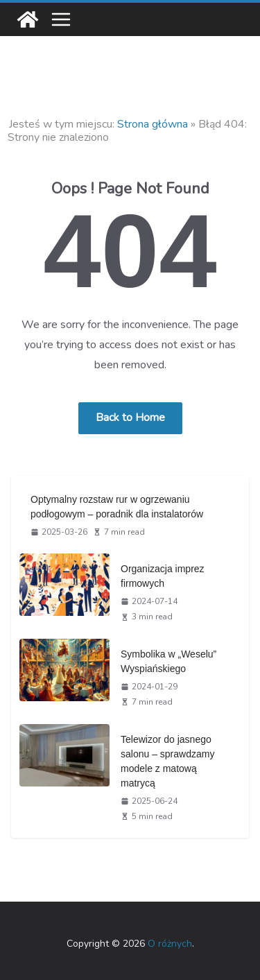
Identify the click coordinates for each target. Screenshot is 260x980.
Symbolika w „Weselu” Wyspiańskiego (168, 661)
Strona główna (153, 124)
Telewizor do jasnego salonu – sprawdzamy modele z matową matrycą (167, 761)
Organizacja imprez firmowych (163, 576)
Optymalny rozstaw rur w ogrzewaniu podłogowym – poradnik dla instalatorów (117, 507)
